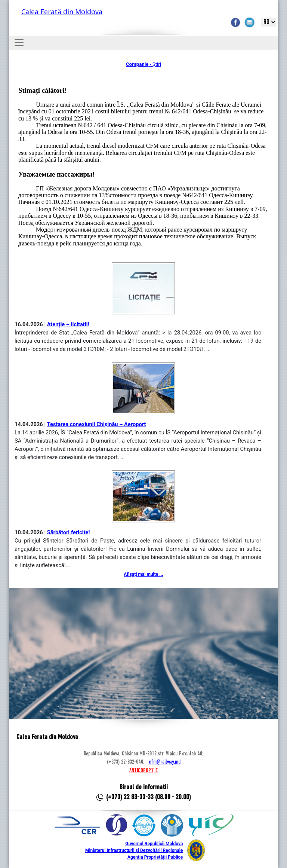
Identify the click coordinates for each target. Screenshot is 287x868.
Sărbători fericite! (69, 532)
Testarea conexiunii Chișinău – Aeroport (97, 424)
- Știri (143, 64)
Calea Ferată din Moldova (62, 12)
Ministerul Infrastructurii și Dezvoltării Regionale (134, 850)
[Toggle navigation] (19, 43)
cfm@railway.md (165, 762)
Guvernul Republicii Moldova (154, 844)
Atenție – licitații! (68, 324)
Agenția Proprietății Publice (155, 857)
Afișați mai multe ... (143, 574)
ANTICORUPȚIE (143, 771)
